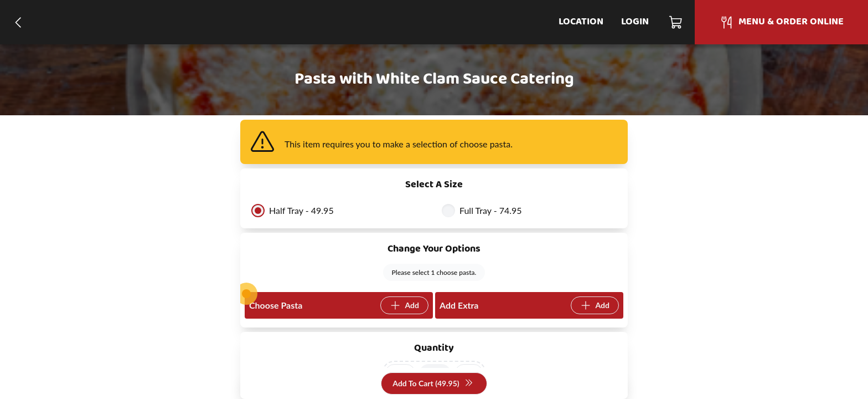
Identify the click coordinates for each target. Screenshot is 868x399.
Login (635, 22)
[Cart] (676, 22)
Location (581, 22)
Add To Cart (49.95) (433, 384)
